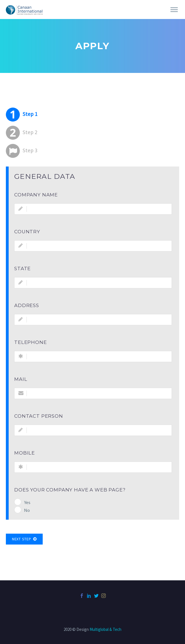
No (27, 510)
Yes (27, 502)
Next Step (24, 539)
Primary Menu (174, 10)
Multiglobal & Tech (105, 629)
